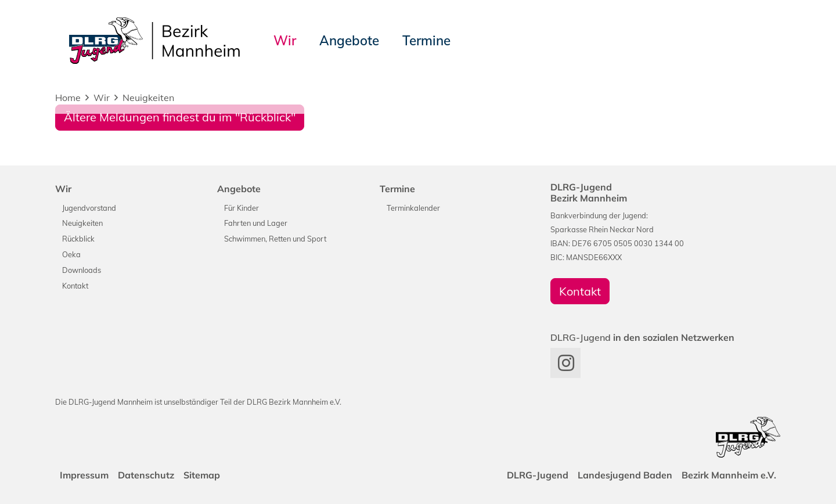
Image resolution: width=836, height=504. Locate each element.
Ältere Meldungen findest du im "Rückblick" (180, 117)
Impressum (84, 475)
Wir (102, 98)
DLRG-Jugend (538, 475)
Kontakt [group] (580, 291)
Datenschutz (146, 475)
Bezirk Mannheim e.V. (729, 475)
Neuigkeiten (148, 98)
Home (68, 98)
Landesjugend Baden (625, 475)
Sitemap (202, 475)
